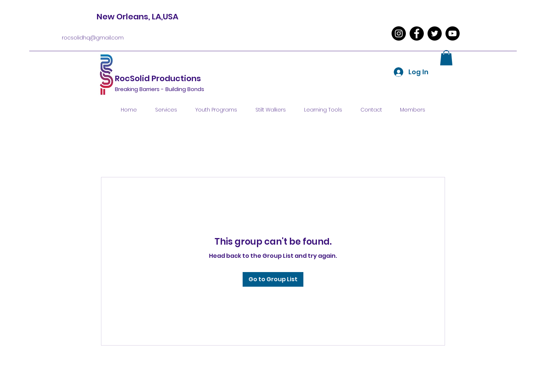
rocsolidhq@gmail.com (93, 38)
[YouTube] (452, 33)
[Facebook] (417, 33)
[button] (446, 58)
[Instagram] (399, 33)
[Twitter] (435, 33)
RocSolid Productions (159, 78)
